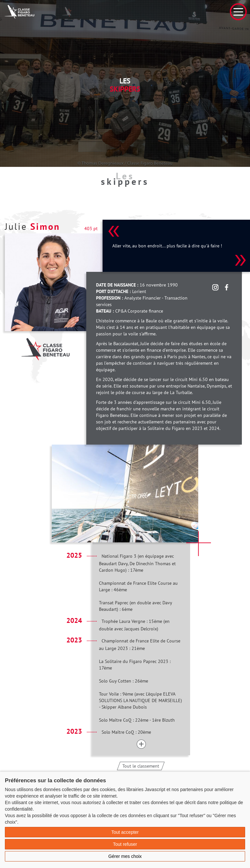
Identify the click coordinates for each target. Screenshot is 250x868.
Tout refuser (125, 844)
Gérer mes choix (125, 856)
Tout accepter (125, 832)
